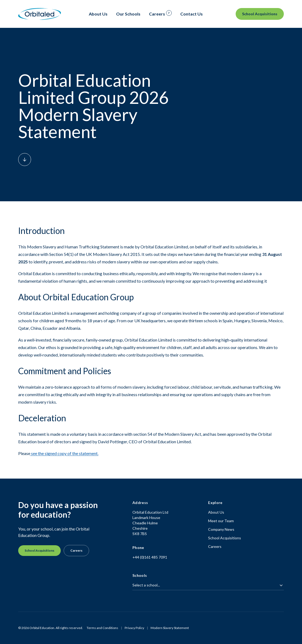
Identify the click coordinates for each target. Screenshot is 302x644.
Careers (76, 550)
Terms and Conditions (102, 628)
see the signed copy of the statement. (64, 453)
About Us (216, 512)
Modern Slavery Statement (170, 628)
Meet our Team (221, 521)
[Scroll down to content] (25, 160)
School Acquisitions (260, 14)
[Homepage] (40, 14)
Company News (221, 529)
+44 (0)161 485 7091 (150, 557)
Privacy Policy (134, 628)
